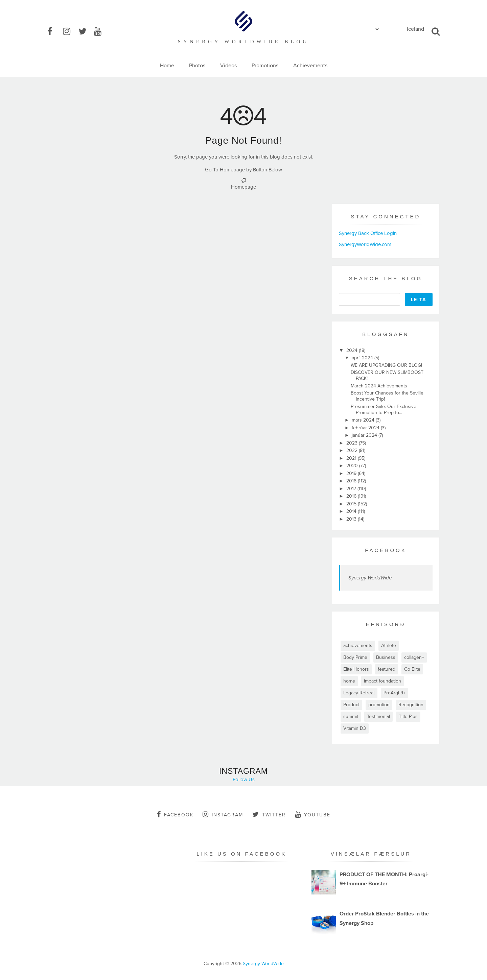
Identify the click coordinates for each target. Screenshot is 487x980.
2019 (352, 473)
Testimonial (378, 716)
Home (167, 66)
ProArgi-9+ (395, 693)
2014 (352, 511)
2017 (352, 489)
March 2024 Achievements (379, 386)
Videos (228, 66)
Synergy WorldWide (370, 578)
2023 (353, 443)
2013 (352, 519)
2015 (352, 504)
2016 (352, 496)
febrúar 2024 (366, 428)
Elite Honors (356, 669)
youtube (313, 814)
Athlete (389, 646)
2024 (353, 350)
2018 (352, 481)
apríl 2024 (363, 358)
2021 (352, 458)
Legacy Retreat (359, 693)
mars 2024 (364, 420)
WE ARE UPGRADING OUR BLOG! (386, 365)
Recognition (411, 705)
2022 (353, 450)
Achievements (310, 66)
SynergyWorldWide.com (365, 244)
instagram (223, 814)
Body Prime (355, 657)
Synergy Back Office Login (368, 233)
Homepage (243, 187)
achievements (358, 646)
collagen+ (414, 657)
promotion (379, 705)
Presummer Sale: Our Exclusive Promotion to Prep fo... (384, 410)
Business (386, 657)
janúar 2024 (365, 435)
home (349, 681)
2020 (353, 466)
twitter (269, 814)
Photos (197, 66)
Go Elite (412, 669)
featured (387, 669)
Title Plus (408, 716)
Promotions (265, 66)
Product (351, 705)
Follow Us (244, 780)
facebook (175, 814)
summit (351, 716)
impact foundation (382, 681)
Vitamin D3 (355, 728)
